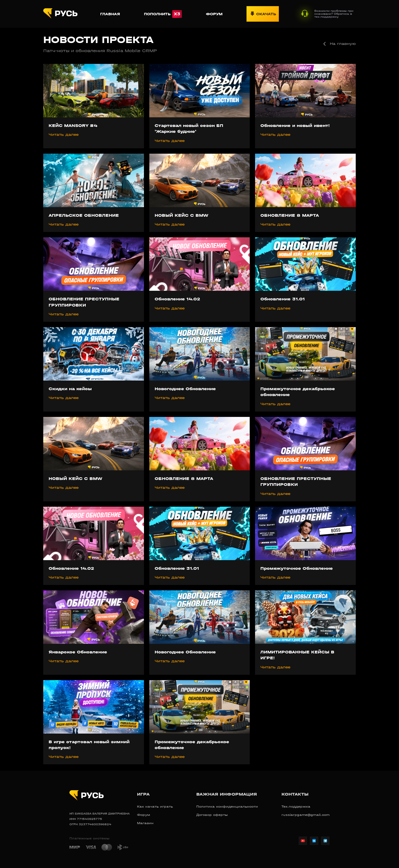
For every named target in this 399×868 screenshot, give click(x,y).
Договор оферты (212, 815)
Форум (214, 14)
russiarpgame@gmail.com (306, 815)
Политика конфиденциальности (227, 807)
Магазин (145, 823)
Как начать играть (155, 807)
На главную (339, 44)
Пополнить (163, 14)
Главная (110, 14)
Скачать (263, 14)
